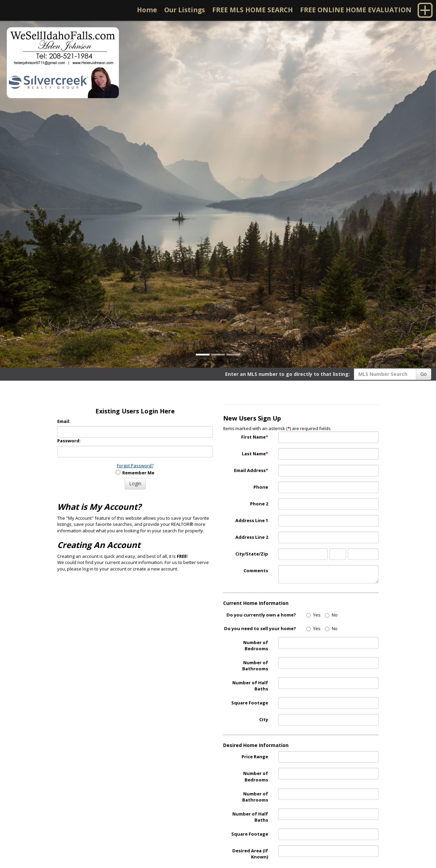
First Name (255, 437)
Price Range (255, 757)
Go (424, 374)
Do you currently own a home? (261, 615)
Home (147, 10)
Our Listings (185, 10)
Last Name (255, 454)
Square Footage (250, 703)
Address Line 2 (252, 537)
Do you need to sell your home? (260, 628)
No (331, 615)
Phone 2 (259, 504)
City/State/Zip (252, 554)
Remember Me (135, 473)
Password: (69, 441)
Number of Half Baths (250, 686)
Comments (256, 570)
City (264, 719)
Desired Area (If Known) (250, 854)
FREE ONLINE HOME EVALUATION (356, 10)
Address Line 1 (252, 520)
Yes (313, 615)
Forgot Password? (135, 466)
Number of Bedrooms (256, 646)
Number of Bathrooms (255, 666)
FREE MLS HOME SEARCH (253, 10)
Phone (261, 487)
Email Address (251, 470)
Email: (64, 421)
